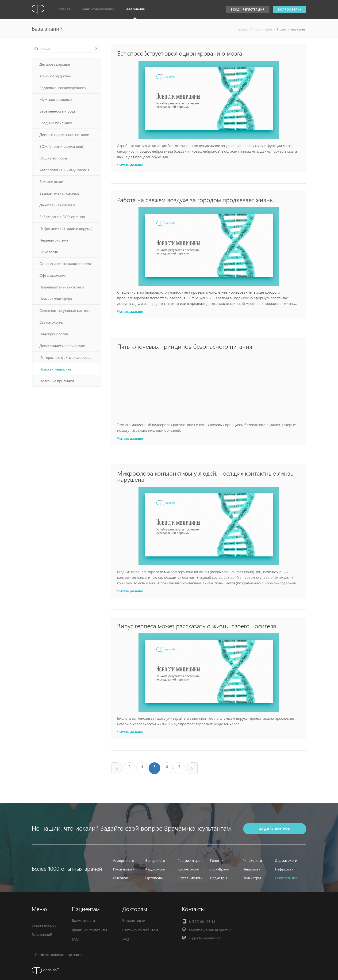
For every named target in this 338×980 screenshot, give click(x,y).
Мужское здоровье (56, 99)
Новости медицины (292, 29)
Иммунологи (124, 869)
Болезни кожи (51, 181)
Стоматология (51, 322)
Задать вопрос (44, 925)
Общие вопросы (53, 158)
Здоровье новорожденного (63, 88)
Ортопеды (154, 878)
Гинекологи (252, 860)
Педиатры (219, 878)
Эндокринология (54, 334)
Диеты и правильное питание (64, 134)
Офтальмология (53, 275)
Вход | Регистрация (248, 9)
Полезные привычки (57, 381)
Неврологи (252, 869)
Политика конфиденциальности (59, 955)
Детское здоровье (55, 64)
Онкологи (121, 878)
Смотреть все (286, 878)
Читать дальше (130, 165)
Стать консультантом (140, 930)
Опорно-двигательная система (65, 263)
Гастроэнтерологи (191, 860)
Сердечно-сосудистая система (65, 310)
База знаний (135, 9)
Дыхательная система (58, 205)
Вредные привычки (56, 123)
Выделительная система (60, 193)
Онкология (49, 252)
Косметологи (188, 869)
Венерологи (155, 860)
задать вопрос (275, 829)
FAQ (75, 939)
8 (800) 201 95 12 (202, 921)
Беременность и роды (58, 111)
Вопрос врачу (290, 9)
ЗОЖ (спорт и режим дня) (61, 146)
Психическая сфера (56, 299)
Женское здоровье (55, 76)
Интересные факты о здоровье (65, 357)
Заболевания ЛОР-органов (62, 217)
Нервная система (54, 240)
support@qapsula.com (205, 938)
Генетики (218, 860)
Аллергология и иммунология (64, 170)
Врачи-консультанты (97, 9)
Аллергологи (123, 860)
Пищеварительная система (62, 287)
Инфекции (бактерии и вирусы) (66, 228)
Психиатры (252, 878)
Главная (63, 9)
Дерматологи (286, 860)
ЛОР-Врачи (220, 869)
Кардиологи (155, 869)
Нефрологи (284, 869)
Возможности (83, 920)
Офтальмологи (190, 878)
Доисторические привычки (62, 346)
